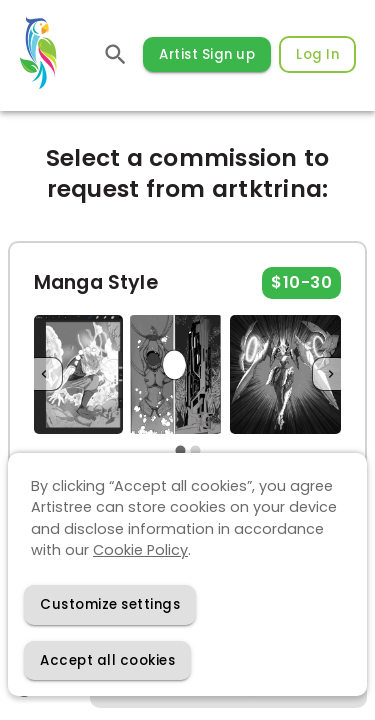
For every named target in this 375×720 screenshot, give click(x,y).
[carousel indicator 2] (195, 450)
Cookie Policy (140, 550)
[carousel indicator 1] (180, 450)
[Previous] (44, 375)
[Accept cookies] (107, 660)
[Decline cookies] (110, 604)
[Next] (331, 375)
